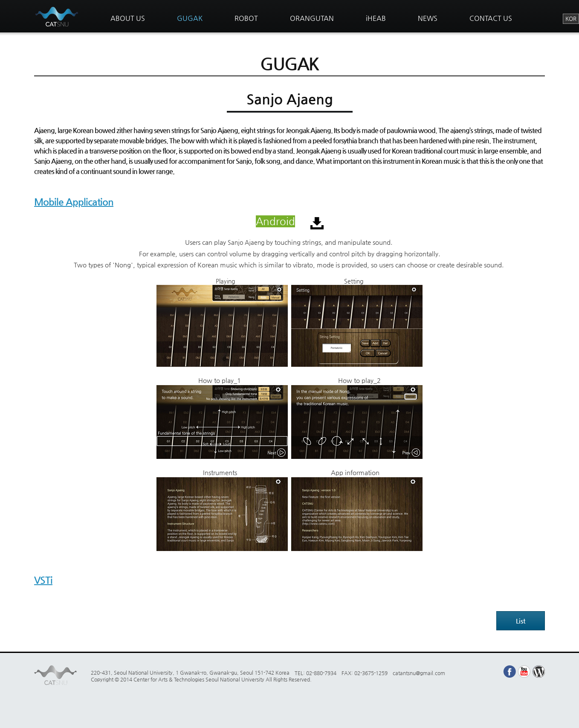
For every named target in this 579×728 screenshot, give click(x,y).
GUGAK (190, 18)
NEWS (428, 18)
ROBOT (246, 18)
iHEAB (376, 18)
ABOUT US (128, 18)
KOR (571, 19)
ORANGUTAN (312, 18)
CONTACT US (491, 18)
